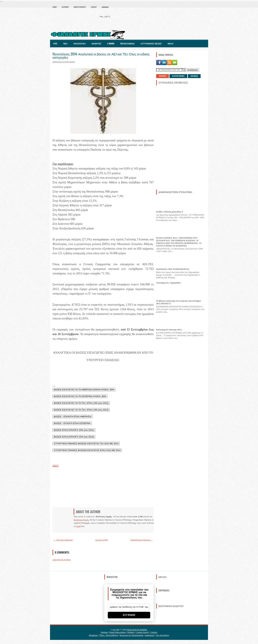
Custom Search (142, 632)
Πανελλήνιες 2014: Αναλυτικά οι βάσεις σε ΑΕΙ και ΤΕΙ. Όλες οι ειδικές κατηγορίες (101, 56)
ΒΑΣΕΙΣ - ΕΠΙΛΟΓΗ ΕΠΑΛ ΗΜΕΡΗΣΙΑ (73, 417)
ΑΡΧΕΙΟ (194, 76)
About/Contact (80, 7)
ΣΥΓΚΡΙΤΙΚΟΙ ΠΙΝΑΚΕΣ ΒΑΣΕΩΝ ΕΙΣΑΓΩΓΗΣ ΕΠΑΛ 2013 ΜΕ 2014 (87, 450)
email (78, 526)
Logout (94, 7)
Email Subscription (117, 632)
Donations (93, 635)
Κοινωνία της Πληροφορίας (132, 635)
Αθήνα (105, 7)
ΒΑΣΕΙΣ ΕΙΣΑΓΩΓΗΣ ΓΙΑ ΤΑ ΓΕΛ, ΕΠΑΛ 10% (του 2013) (81, 410)
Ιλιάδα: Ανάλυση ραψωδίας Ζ (170, 212)
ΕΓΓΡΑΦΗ (129, 615)
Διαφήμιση (149, 635)
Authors (65, 7)
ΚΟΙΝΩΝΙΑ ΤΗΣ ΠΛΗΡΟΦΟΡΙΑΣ (173, 269)
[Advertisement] (181, 137)
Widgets (131, 632)
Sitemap (104, 632)
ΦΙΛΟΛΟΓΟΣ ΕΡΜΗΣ (137, 630)
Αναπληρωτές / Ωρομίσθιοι (168, 283)
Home (55, 7)
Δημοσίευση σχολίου (62, 560)
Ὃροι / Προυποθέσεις (109, 635)
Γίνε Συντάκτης (162, 635)
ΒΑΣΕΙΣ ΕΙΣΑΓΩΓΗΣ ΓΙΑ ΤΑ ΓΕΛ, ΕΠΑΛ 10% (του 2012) (81, 403)
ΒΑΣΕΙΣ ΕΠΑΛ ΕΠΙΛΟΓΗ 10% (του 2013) (74, 437)
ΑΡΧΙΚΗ (162, 76)
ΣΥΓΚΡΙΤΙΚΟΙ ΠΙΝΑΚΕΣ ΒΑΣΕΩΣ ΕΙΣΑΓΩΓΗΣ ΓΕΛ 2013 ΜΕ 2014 (86, 444)
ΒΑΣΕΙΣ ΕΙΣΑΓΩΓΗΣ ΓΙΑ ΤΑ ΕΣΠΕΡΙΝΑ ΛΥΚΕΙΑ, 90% (80, 396)
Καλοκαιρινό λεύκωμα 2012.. (169, 330)
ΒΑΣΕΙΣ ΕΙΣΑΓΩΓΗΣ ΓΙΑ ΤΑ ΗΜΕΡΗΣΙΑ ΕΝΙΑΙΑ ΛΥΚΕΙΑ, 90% (84, 390)
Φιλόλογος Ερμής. (81, 520)
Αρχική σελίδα (102, 540)
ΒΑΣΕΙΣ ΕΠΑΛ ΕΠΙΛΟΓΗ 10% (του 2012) (74, 430)
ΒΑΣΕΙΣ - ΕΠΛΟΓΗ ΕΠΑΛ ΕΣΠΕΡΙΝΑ (72, 423)
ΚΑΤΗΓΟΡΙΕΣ (178, 76)
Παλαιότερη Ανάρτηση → (142, 540)
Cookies (154, 632)
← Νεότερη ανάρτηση (63, 540)
